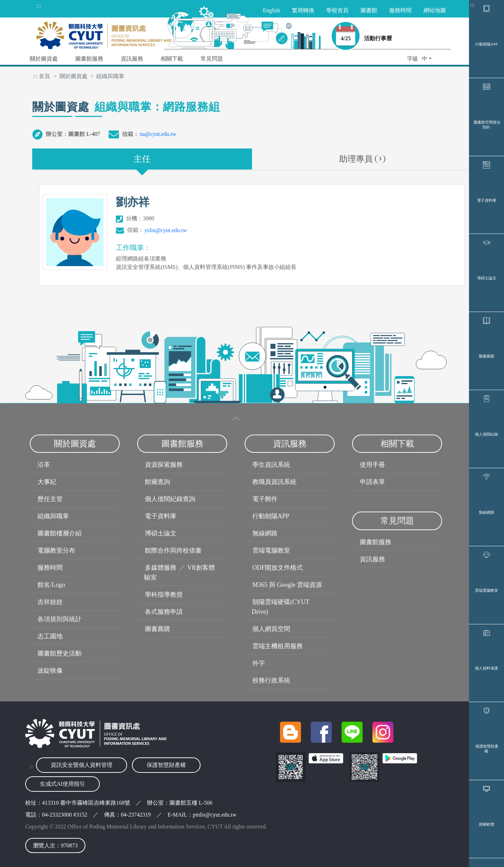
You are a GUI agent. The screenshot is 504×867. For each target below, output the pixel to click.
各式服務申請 (164, 612)
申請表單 (372, 482)
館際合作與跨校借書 (173, 550)
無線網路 (486, 512)
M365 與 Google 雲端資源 (287, 585)
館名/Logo (51, 585)
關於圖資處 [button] (44, 59)
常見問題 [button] (212, 59)
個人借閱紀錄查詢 (170, 499)
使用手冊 (372, 465)
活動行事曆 (378, 38)
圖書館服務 (376, 542)
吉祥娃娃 (50, 602)
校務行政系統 (271, 680)
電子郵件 (265, 499)
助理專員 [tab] (362, 159)
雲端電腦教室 (486, 590)
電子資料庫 (487, 200)
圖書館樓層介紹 (59, 533)
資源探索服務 (164, 465)
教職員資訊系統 (274, 482)
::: (472, 5)
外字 (259, 663)
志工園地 (50, 636)
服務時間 (50, 568)
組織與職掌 (53, 516)
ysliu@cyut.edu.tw (166, 230)
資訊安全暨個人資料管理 (82, 765)
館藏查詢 (157, 482)
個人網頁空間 (271, 629)
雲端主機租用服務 (278, 646)
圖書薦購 (486, 356)
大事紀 (47, 482)
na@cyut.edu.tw (158, 134)
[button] (419, 59)
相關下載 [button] (172, 59)
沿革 (44, 465)
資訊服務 (372, 559)
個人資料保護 (486, 668)
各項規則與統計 (59, 619)
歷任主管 (50, 499)
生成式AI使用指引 (62, 784)
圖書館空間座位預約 (487, 125)
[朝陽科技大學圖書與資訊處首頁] (104, 33)
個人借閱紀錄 (486, 434)
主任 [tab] (142, 159)
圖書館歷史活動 (59, 653)
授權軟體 (486, 824)
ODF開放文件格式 (278, 568)
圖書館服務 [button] (89, 59)
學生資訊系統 (271, 465)
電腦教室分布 (56, 550)
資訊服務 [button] (132, 59)
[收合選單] (236, 419)
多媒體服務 (161, 568)
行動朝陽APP (486, 44)
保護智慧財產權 (487, 749)
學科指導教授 (164, 595)
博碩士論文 (487, 278)
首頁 (44, 76)
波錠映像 (50, 671)
